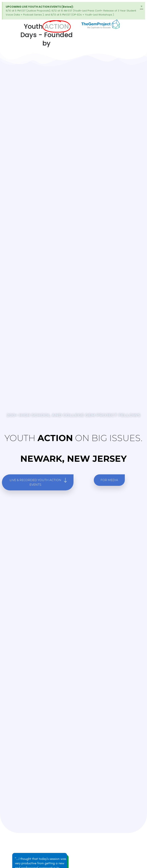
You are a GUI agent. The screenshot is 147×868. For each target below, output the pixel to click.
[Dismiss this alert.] (142, 6)
